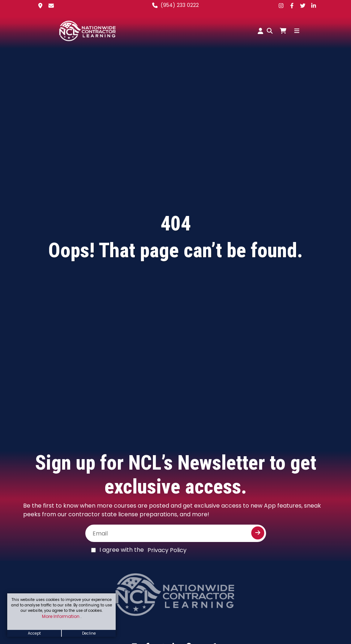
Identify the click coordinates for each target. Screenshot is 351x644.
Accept (34, 633)
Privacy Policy (167, 550)
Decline (89, 633)
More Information (61, 616)
